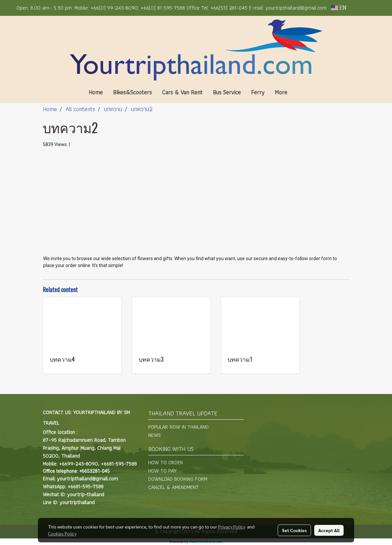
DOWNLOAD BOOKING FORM (178, 479)
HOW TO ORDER (166, 462)
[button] (302, 92)
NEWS (154, 435)
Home (96, 92)
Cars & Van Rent (182, 92)
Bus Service (227, 92)
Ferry (258, 92)
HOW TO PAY (162, 471)
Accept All (329, 530)
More (281, 92)
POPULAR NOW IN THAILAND (178, 427)
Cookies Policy (62, 533)
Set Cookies (294, 530)
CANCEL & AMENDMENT (173, 487)
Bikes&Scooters (132, 92)
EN (339, 8)
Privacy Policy (232, 527)
